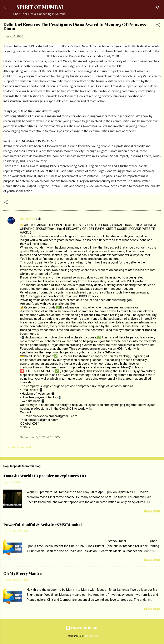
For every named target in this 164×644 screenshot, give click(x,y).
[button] (158, 25)
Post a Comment (19, 447)
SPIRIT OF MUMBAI (40, 7)
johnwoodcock (91, 636)
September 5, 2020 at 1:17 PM (40, 437)
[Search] (158, 8)
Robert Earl (28, 219)
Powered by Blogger (82, 628)
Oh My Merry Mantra (23, 573)
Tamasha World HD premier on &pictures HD (45, 476)
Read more (152, 511)
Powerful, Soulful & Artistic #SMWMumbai (43, 525)
